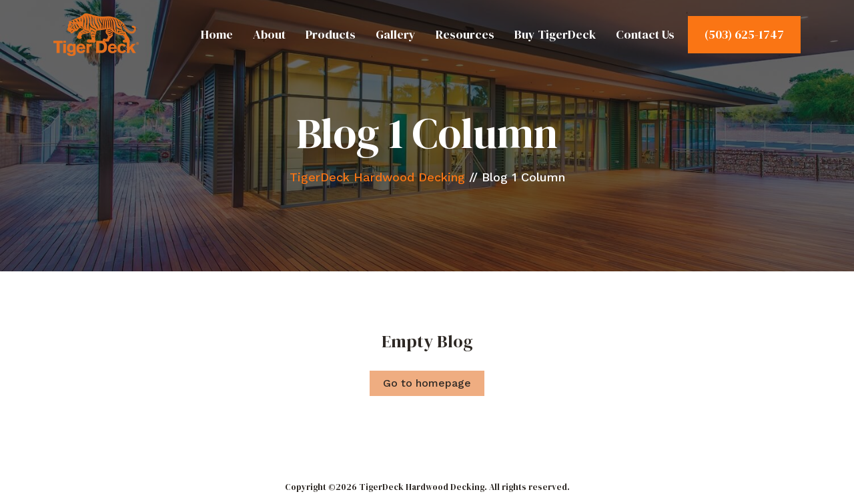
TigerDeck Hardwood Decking (377, 177)
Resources (465, 34)
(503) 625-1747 (744, 34)
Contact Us (645, 34)
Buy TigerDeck (555, 34)
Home (217, 34)
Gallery (396, 34)
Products (331, 34)
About (269, 34)
